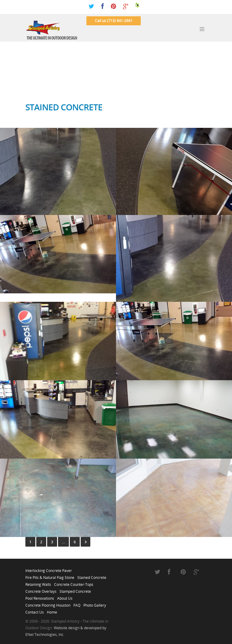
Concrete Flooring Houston (48, 604)
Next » (85, 542)
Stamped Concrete (75, 590)
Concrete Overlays (41, 590)
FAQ (77, 604)
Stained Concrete (92, 576)
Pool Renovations (40, 597)
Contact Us (35, 611)
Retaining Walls (38, 583)
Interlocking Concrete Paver (49, 569)
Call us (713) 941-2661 (114, 21)
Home (52, 611)
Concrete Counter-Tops (74, 583)
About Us (65, 597)
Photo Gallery (95, 604)
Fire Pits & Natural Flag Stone (50, 576)
